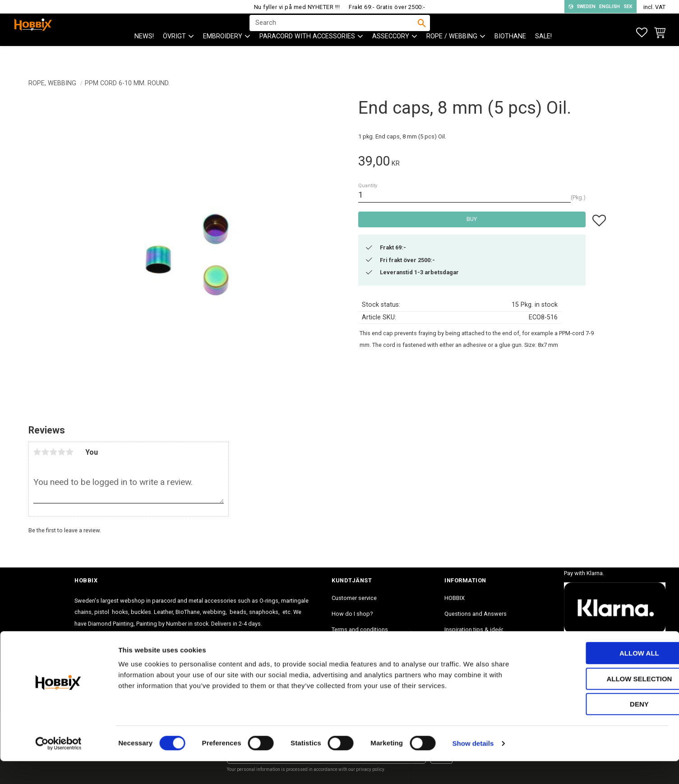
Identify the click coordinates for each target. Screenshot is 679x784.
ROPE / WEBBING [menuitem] (452, 54)
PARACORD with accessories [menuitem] (307, 54)
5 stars (70, 452)
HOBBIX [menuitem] (455, 598)
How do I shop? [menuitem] (352, 614)
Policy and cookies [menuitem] (356, 645)
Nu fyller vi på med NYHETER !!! (297, 7)
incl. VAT (654, 7)
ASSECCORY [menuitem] (391, 54)
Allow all (604, 676)
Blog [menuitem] (450, 645)
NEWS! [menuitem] (144, 54)
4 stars (62, 452)
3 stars (54, 452)
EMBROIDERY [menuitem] (223, 54)
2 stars (46, 452)
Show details (473, 766)
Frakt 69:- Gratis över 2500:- (387, 7)
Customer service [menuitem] (354, 598)
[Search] (422, 32)
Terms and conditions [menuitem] (360, 630)
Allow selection (604, 702)
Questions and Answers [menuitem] (476, 614)
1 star (37, 452)
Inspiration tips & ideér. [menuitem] (474, 630)
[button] (642, 33)
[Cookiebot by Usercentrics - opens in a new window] (58, 766)
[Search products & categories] (334, 32)
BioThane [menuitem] (510, 54)
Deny (604, 727)
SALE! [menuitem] (543, 54)
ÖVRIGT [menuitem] (174, 54)
